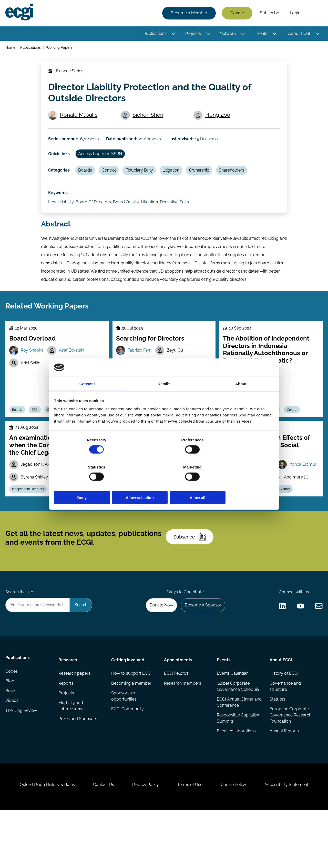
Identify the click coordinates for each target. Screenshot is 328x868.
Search (313, 14)
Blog (11, 731)
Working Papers (60, 48)
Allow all (238, 484)
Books (12, 742)
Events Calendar (232, 721)
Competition (150, 525)
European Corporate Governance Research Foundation (290, 764)
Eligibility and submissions (71, 755)
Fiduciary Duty (143, 179)
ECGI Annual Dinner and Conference (235, 751)
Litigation (176, 179)
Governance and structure (285, 735)
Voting (289, 525)
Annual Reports (284, 781)
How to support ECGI (132, 721)
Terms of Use (191, 840)
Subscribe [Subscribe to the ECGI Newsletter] (191, 578)
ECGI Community (128, 758)
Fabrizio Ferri (141, 368)
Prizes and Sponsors (78, 768)
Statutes (277, 748)
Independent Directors (29, 525)
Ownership (206, 179)
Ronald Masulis (80, 120)
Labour (269, 525)
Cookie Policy (237, 840)
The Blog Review (22, 762)
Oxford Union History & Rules (42, 840)
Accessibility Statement (292, 840)
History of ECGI (284, 721)
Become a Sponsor (202, 651)
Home (11, 48)
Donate (236, 13)
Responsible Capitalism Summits (238, 767)
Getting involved (128, 707)
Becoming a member (132, 731)
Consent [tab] (87, 398)
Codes (12, 721)
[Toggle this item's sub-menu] (173, 34)
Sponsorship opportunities (124, 745)
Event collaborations (236, 781)
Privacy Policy (145, 840)
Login (294, 13)
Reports (66, 731)
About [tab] (241, 398)
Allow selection (164, 484)
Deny (90, 484)
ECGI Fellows (176, 721)
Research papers (75, 721)
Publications (154, 34)
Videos (13, 752)
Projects (192, 34)
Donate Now (159, 651)
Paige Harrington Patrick (258, 512)
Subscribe (269, 13)
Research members (183, 731)
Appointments (178, 707)
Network (227, 34)
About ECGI (298, 34)
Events (260, 34)
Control (112, 179)
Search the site (20, 637)
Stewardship (91, 525)
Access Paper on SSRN (102, 162)
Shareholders (239, 179)
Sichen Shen (149, 120)
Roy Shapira (34, 368)
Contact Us (100, 840)
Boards (87, 179)
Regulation (64, 525)
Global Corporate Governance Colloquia (238, 735)
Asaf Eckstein (74, 368)
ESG (37, 429)
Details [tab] (164, 398)
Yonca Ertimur (249, 499)
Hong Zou (218, 120)
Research (68, 707)
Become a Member (188, 13)
